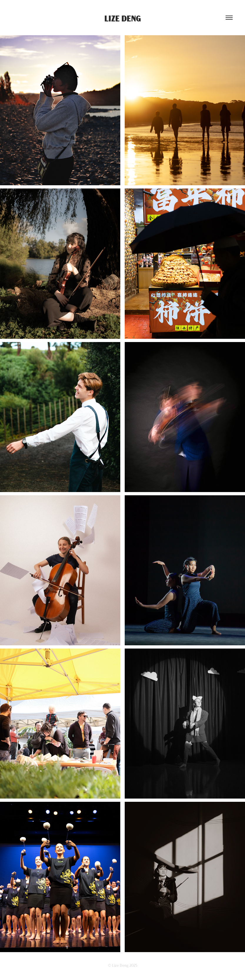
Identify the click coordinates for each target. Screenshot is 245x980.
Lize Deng (123, 18)
